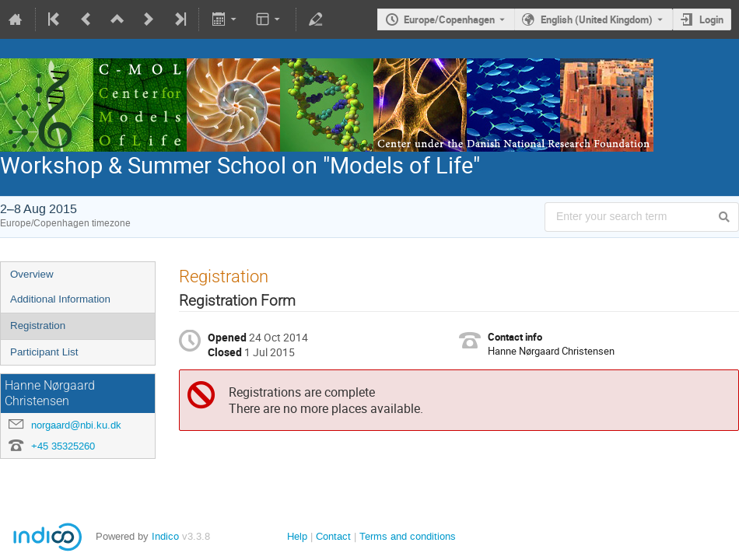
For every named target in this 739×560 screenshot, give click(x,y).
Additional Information (60, 299)
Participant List (44, 352)
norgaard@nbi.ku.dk (76, 425)
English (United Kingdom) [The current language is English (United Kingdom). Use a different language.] (597, 19)
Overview (32, 274)
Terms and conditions (408, 536)
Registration (38, 325)
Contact (333, 536)
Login (711, 19)
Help (297, 536)
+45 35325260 (63, 446)
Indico (165, 536)
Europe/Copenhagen (449, 19)
